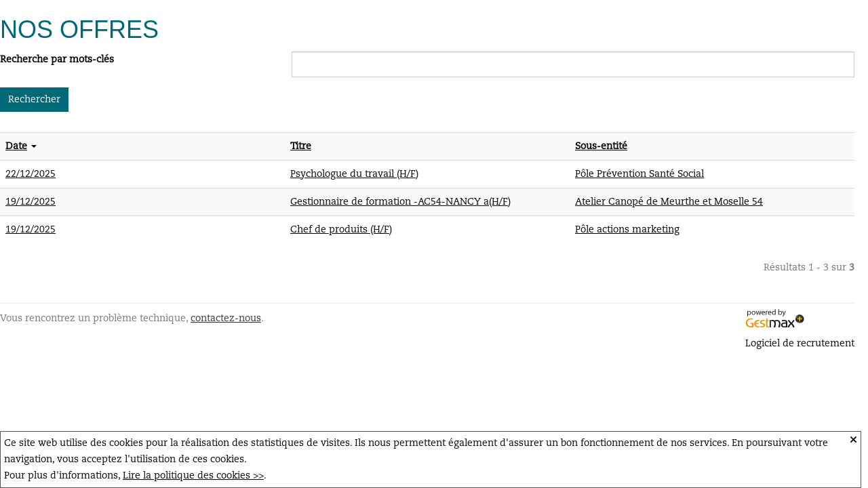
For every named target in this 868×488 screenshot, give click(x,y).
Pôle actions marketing (627, 230)
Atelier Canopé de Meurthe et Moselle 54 (669, 202)
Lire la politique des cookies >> (193, 476)
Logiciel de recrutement (800, 344)
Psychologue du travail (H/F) (354, 174)
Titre (301, 146)
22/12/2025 (31, 174)
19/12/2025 (31, 202)
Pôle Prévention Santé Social (639, 174)
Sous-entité (601, 146)
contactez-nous (226, 319)
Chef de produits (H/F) (341, 230)
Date (16, 146)
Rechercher (34, 100)
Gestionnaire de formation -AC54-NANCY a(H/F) (400, 202)
